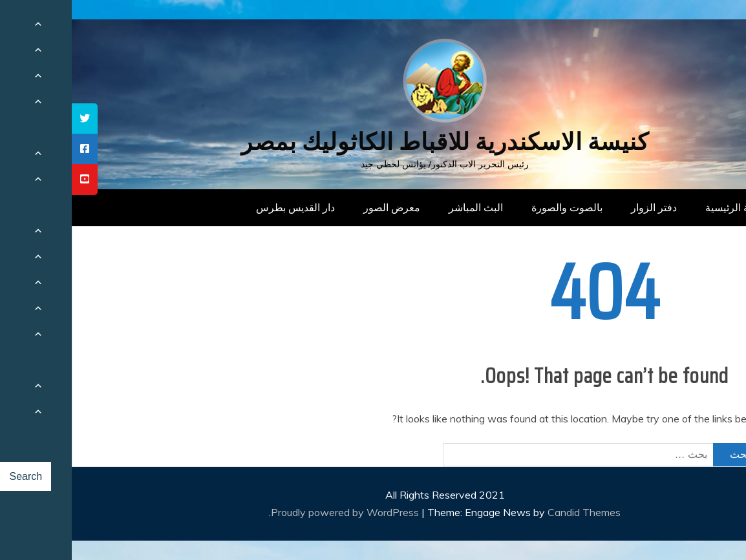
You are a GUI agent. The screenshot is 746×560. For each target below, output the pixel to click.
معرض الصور (320, 207)
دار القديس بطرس (224, 207)
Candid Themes (512, 512)
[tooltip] (13, 119)
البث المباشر (404, 207)
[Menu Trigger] (691, 27)
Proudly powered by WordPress (274, 512)
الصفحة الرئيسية (669, 207)
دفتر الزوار (582, 207)
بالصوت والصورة (495, 207)
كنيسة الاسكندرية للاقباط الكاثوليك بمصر (373, 142)
